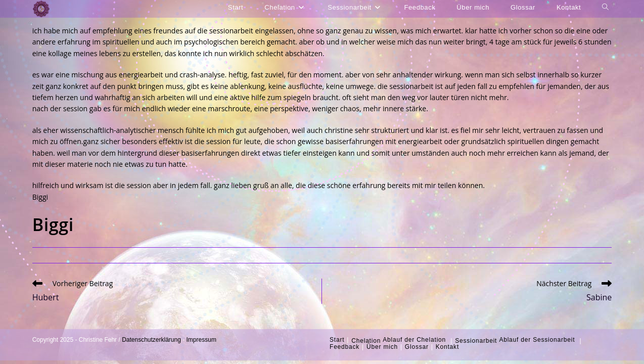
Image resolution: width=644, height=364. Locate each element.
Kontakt (447, 347)
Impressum (201, 340)
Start (337, 340)
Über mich (382, 347)
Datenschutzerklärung (151, 340)
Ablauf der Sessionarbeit (537, 340)
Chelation (366, 341)
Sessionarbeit (476, 341)
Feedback (344, 347)
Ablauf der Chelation (414, 340)
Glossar (417, 347)
